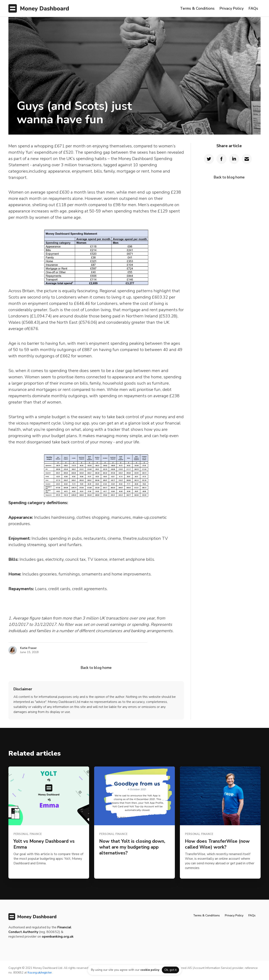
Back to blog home (96, 668)
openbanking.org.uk (58, 937)
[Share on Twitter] (209, 159)
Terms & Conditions (197, 8)
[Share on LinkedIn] (234, 159)
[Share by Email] (247, 159)
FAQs (253, 8)
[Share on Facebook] (222, 159)
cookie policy (150, 970)
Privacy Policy (232, 8)
